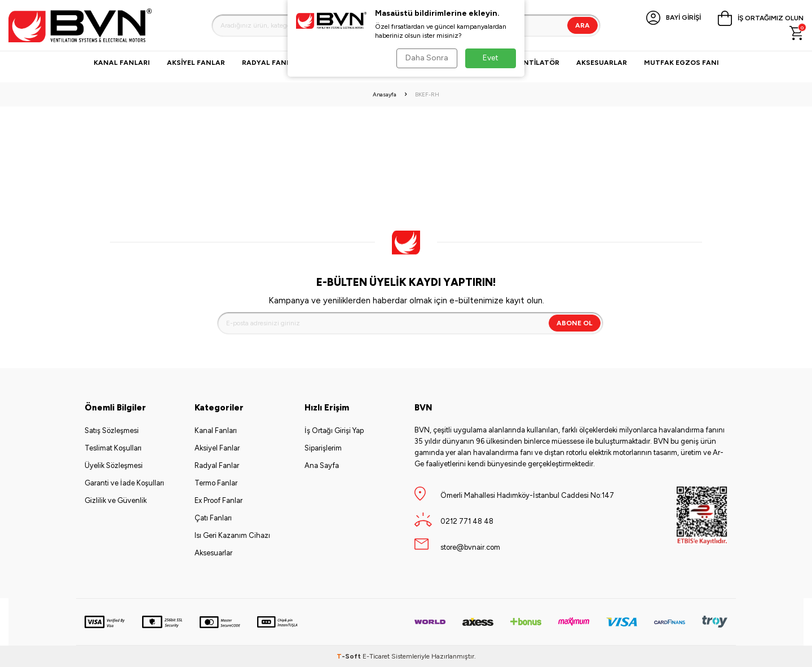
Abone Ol (575, 323)
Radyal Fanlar (271, 63)
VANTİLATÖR (537, 63)
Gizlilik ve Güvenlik (116, 500)
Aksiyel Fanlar (196, 63)
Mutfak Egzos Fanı (681, 63)
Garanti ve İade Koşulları (124, 483)
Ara (582, 25)
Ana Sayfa (322, 465)
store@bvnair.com (470, 547)
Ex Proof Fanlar (219, 500)
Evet (491, 58)
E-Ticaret (376, 656)
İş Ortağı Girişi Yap (334, 430)
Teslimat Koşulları (113, 448)
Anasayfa (385, 94)
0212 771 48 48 (467, 521)
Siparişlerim (323, 448)
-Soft (350, 656)
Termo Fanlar (216, 483)
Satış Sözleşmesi (112, 430)
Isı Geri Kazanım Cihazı (232, 535)
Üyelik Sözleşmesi (114, 465)
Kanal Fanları (122, 63)
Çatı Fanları (213, 518)
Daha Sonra (426, 58)
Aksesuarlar (602, 63)
